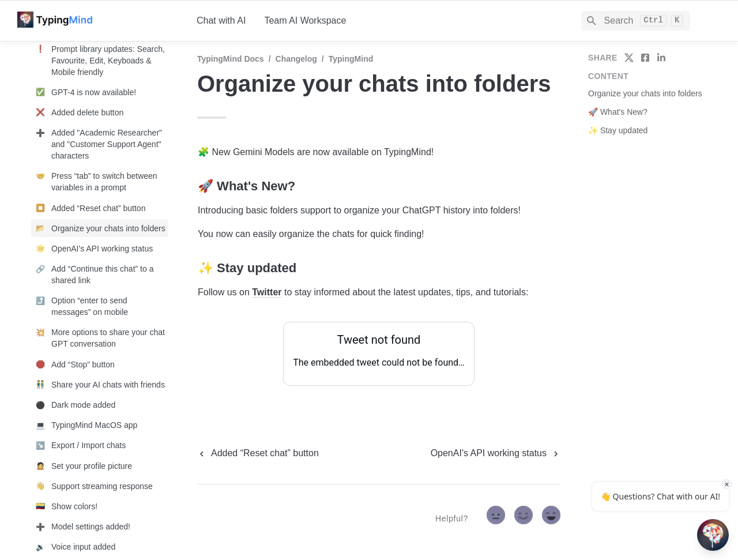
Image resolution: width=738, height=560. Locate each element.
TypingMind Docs (231, 59)
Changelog (296, 59)
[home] (98, 21)
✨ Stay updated (618, 130)
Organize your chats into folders (645, 93)
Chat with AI (221, 20)
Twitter (267, 292)
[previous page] (258, 453)
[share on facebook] (645, 58)
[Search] (636, 21)
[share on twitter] (629, 58)
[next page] (496, 453)
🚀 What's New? (618, 112)
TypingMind (351, 59)
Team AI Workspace (305, 20)
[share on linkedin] (661, 58)
